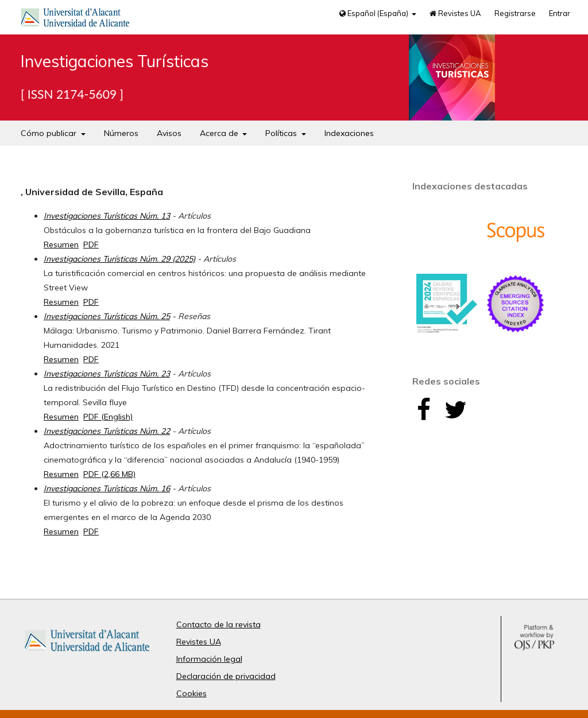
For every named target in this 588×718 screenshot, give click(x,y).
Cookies (192, 693)
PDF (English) (108, 417)
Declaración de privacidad (226, 676)
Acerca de (220, 133)
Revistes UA (455, 13)
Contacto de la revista (218, 624)
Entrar (560, 13)
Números (121, 133)
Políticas (282, 133)
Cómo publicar (50, 133)
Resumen (61, 244)
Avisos (169, 133)
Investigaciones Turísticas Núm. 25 (107, 316)
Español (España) (375, 13)
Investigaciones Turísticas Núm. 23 (107, 374)
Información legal (209, 659)
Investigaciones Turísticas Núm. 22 (107, 431)
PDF (91, 244)
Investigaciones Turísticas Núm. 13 (107, 216)
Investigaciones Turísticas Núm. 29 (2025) (119, 259)
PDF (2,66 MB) (109, 474)
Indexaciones (349, 133)
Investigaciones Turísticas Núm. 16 (107, 488)
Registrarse (515, 13)
